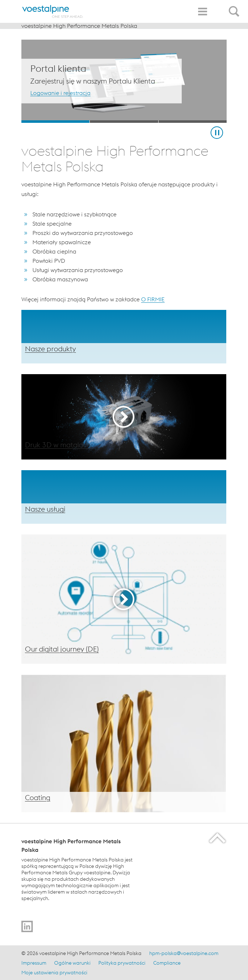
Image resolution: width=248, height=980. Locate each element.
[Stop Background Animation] (217, 133)
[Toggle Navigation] (202, 12)
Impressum (34, 963)
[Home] (53, 11)
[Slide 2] (124, 122)
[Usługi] (124, 497)
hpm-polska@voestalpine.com (184, 953)
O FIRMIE (153, 299)
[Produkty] (124, 337)
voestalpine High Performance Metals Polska (79, 26)
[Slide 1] (55, 122)
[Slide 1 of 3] (124, 81)
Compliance (167, 963)
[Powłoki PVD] (124, 743)
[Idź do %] (27, 926)
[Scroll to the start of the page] (218, 838)
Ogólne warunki (72, 963)
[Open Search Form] (235, 7)
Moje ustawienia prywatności (54, 973)
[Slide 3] (193, 122)
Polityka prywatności (122, 963)
